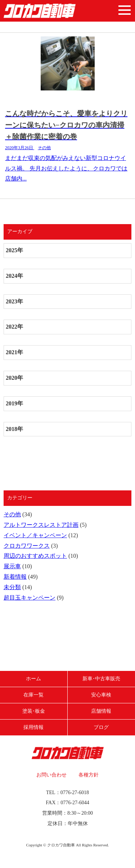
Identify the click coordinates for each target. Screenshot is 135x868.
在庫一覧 (33, 695)
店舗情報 (101, 711)
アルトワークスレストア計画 (41, 525)
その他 (12, 514)
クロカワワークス (27, 546)
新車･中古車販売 (101, 679)
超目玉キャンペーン (30, 598)
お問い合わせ (51, 775)
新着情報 (15, 577)
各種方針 (89, 775)
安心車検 (101, 695)
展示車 (12, 566)
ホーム (33, 679)
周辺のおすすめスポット (35, 556)
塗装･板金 (34, 711)
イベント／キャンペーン (35, 535)
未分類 (12, 587)
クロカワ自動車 (40, 11)
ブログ (101, 727)
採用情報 (33, 727)
